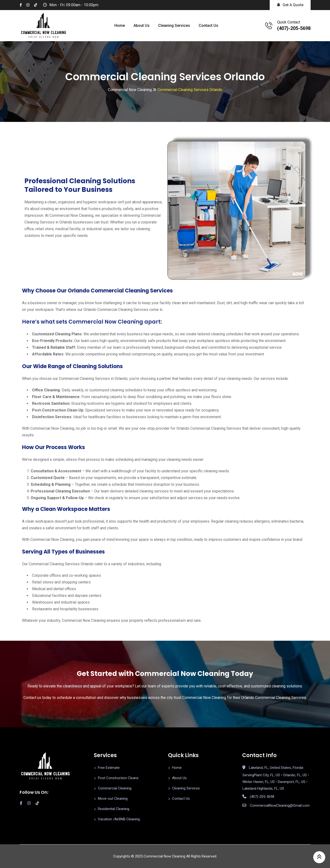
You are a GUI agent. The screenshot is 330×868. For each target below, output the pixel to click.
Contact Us (208, 26)
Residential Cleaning (114, 809)
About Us (142, 26)
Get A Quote (290, 5)
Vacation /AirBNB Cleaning (119, 819)
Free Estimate (109, 768)
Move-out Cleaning (113, 799)
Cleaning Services (174, 26)
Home (120, 26)
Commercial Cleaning (115, 788)
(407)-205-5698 (294, 28)
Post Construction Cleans (118, 778)
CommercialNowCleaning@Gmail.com (280, 805)
